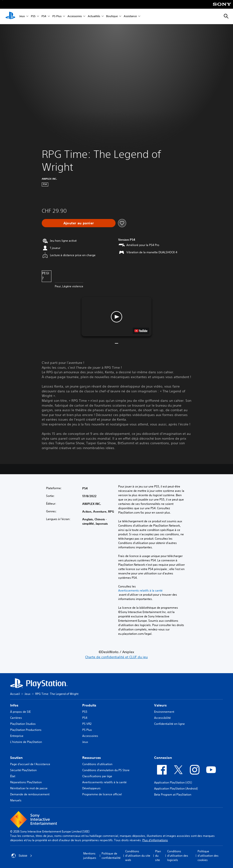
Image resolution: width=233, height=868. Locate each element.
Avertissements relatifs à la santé (140, 591)
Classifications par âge (97, 776)
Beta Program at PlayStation (173, 794)
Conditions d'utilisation (97, 764)
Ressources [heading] (92, 758)
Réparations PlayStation (26, 782)
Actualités (94, 17)
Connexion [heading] (163, 758)
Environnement (164, 712)
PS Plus (57, 17)
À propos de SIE (20, 712)
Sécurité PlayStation (23, 770)
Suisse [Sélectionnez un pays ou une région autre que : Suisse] (22, 856)
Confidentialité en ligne (169, 724)
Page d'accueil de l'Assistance (30, 764)
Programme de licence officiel (102, 794)
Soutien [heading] (16, 758)
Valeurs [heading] (160, 705)
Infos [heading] (14, 705)
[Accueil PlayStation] (10, 16)
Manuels (16, 800)
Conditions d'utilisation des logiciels (178, 856)
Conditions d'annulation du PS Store (106, 770)
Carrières (16, 718)
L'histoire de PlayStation (26, 742)
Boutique (112, 17)
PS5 (33, 17)
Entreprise (17, 736)
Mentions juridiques (90, 856)
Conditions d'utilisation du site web (138, 856)
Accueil (15, 694)
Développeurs (91, 788)
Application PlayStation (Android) (176, 788)
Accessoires (75, 17)
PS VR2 (87, 724)
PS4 (44, 17)
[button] (116, 317)
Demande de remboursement (30, 794)
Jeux (22, 17)
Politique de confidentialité (111, 856)
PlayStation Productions (26, 730)
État (13, 776)
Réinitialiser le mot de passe (29, 788)
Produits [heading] (89, 705)
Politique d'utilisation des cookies (208, 856)
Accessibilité (162, 718)
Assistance (130, 17)
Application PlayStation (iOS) (173, 782)
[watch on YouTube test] (141, 331)
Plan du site (158, 856)
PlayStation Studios (23, 724)
